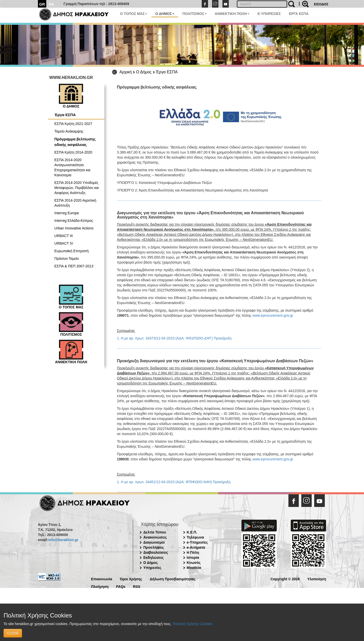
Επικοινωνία (102, 579)
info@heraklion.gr (63, 540)
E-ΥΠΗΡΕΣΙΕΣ (269, 14)
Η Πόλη (193, 552)
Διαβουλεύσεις (156, 552)
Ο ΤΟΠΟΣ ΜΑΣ (134, 14)
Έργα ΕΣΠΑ (167, 72)
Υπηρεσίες (152, 568)
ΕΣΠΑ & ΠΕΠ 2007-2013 (74, 266)
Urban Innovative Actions (74, 228)
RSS (137, 586)
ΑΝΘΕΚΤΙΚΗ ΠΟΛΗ (232, 14)
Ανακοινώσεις (155, 537)
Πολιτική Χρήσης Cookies (192, 624)
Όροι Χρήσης (131, 579)
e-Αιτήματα (196, 547)
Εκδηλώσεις (154, 558)
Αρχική (126, 72)
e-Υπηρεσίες (197, 542)
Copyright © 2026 (285, 579)
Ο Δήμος (144, 72)
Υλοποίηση (317, 579)
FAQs (121, 586)
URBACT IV (64, 243)
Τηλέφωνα (195, 537)
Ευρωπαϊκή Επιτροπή (72, 251)
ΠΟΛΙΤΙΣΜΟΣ (195, 14)
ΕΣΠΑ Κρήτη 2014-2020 (73, 152)
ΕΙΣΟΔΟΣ (321, 4)
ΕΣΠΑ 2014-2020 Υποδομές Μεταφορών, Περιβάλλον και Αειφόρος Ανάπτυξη (77, 188)
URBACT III (64, 236)
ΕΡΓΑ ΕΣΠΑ (299, 14)
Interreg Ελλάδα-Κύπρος (74, 221)
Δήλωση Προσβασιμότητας (173, 579)
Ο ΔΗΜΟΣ (165, 14)
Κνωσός (194, 563)
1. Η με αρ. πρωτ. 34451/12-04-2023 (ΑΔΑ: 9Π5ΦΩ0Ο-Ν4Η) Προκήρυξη (174, 482)
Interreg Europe (67, 213)
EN (51, 4)
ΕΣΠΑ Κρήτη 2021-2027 (73, 124)
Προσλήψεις (154, 547)
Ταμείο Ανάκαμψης (69, 131)
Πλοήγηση (100, 586)
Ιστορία (193, 558)
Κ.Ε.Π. (192, 532)
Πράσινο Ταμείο (67, 259)
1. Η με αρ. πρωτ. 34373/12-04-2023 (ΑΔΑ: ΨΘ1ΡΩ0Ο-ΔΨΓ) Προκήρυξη (174, 338)
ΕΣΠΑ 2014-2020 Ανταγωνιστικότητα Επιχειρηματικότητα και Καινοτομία (72, 167)
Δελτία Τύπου (155, 532)
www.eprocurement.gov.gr (273, 315)
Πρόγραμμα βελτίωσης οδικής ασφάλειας (75, 142)
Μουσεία (194, 568)
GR (42, 4)
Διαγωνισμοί (154, 542)
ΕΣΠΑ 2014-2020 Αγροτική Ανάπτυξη (75, 203)
